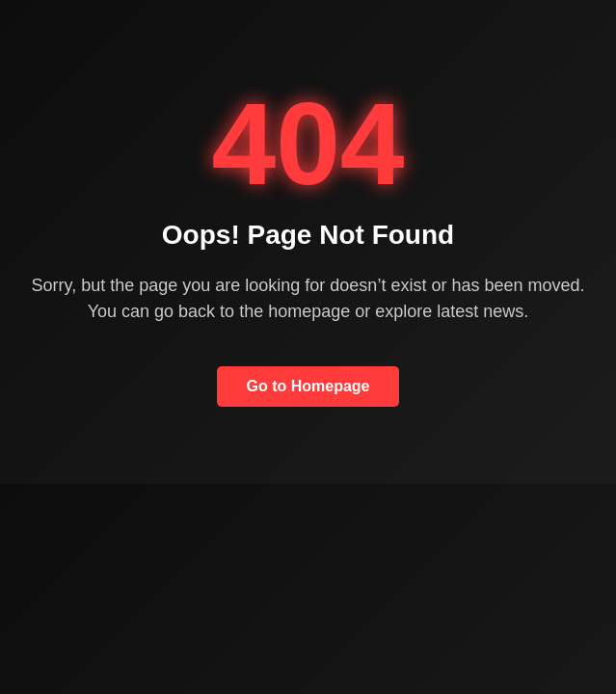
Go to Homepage (308, 386)
